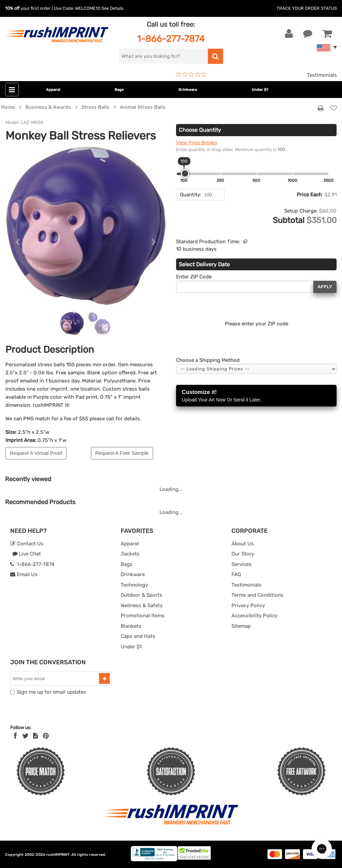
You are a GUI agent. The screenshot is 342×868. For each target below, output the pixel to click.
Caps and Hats (138, 636)
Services (241, 564)
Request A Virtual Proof (36, 453)
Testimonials (322, 75)
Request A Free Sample (122, 453)
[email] (55, 678)
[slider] (185, 173)
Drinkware (188, 90)
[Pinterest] (46, 736)
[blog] (35, 736)
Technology (134, 585)
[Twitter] (26, 736)
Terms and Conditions (258, 595)
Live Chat (27, 554)
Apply (325, 287)
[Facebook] (15, 736)
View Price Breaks (197, 142)
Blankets (131, 626)
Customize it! (256, 396)
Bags (119, 90)
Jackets (130, 554)
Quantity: (191, 195)
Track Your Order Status (307, 8)
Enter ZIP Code (194, 277)
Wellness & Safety (142, 605)
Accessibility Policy (254, 616)
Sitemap (241, 626)
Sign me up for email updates (52, 692)
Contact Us (27, 544)
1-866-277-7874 (171, 39)
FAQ (236, 574)
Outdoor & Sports (141, 595)
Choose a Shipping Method (208, 360)
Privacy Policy (248, 605)
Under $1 (260, 90)
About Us (243, 544)
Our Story (243, 554)
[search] (163, 56)
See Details (113, 8)
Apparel (53, 90)
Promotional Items (143, 616)
